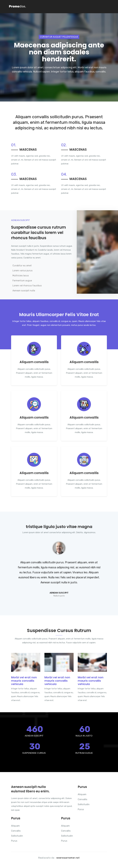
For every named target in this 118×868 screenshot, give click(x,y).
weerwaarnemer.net (68, 858)
